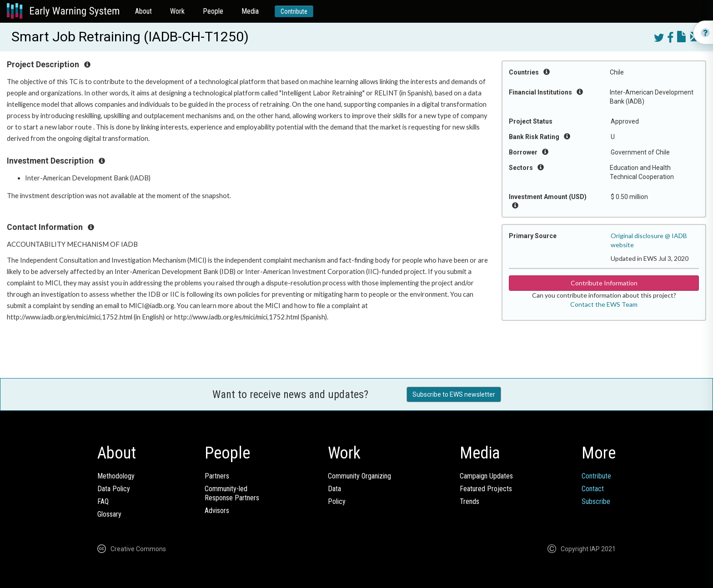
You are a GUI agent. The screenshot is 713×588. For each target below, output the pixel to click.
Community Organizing (359, 476)
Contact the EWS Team (604, 304)
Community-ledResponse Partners (232, 493)
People (213, 11)
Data (334, 489)
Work (177, 11)
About (143, 11)
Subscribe (596, 501)
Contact (593, 489)
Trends (469, 501)
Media (250, 11)
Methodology (116, 476)
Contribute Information (604, 283)
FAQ (103, 501)
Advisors (217, 511)
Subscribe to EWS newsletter (454, 394)
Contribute (294, 11)
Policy (337, 501)
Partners (217, 476)
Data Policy (114, 489)
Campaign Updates (486, 476)
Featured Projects (486, 489)
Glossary (109, 514)
